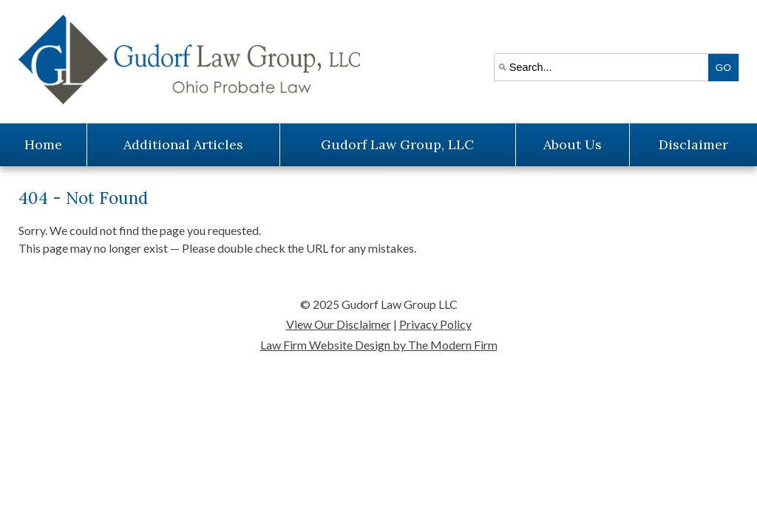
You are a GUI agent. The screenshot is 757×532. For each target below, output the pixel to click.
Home (43, 144)
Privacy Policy (435, 324)
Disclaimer (693, 144)
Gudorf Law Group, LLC (397, 144)
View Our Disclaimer (339, 324)
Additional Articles (183, 144)
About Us (573, 144)
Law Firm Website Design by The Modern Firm (379, 345)
